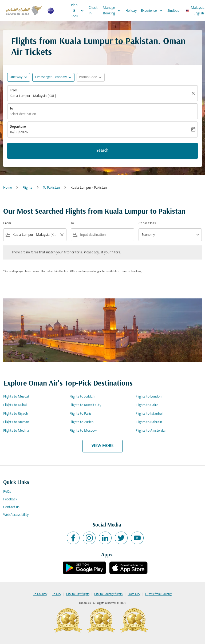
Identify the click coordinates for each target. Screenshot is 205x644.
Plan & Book (78, 11)
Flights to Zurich (81, 422)
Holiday (131, 11)
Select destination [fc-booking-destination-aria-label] (23, 114)
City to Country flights (108, 594)
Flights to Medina (16, 431)
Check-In (94, 11)
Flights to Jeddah (82, 397)
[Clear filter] (62, 235)
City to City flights (78, 594)
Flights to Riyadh (16, 414)
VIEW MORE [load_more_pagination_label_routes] (102, 446)
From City (134, 594)
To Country (40, 594)
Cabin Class (147, 223)
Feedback (10, 499)
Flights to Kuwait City (85, 405)
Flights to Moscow (83, 431)
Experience (153, 11)
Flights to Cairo (147, 405)
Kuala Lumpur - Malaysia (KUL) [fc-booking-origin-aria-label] (33, 96)
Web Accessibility (16, 515)
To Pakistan (51, 188)
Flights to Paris (80, 414)
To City (57, 594)
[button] (53, 77)
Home (7, 188)
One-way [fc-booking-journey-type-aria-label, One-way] (16, 77)
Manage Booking (113, 11)
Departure (18, 127)
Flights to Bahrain (149, 422)
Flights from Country (158, 594)
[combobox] (35, 235)
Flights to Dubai (15, 405)
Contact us (11, 507)
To (11, 109)
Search (102, 151)
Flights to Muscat (16, 397)
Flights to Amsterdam (151, 431)
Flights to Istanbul (149, 414)
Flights (27, 188)
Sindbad (173, 11)
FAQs (7, 492)
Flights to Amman (16, 422)
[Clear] (194, 93)
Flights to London (149, 397)
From (14, 90)
